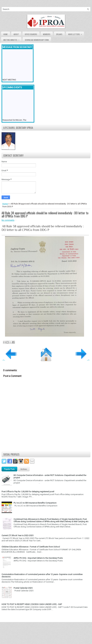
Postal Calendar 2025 (23, 588)
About (16, 34)
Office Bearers (31, 34)
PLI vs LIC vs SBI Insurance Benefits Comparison (35, 503)
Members (47, 34)
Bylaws (59, 34)
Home (6, 34)
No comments (8, 220)
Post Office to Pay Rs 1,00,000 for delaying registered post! (28, 492)
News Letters (76, 34)
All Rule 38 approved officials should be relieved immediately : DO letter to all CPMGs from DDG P (45, 214)
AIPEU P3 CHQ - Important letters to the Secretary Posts (38, 558)
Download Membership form (37, 40)
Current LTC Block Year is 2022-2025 (17, 535)
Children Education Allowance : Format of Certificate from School (31, 547)
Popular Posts (9, 469)
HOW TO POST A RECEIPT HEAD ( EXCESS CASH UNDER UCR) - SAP (32, 604)
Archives (24, 469)
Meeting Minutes (12, 39)
